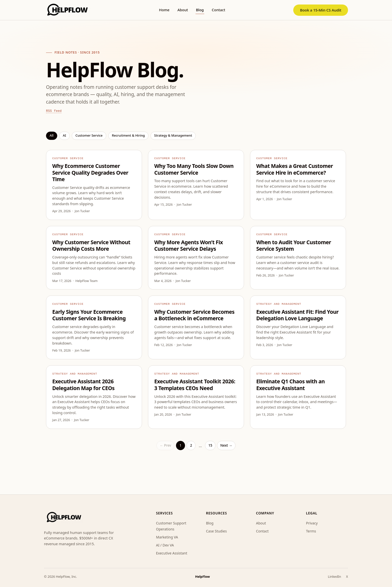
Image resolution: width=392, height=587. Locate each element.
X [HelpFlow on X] (347, 576)
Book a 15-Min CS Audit (321, 10)
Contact (218, 10)
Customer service (89, 135)
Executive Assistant (172, 553)
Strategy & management (173, 135)
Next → (226, 445)
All (52, 135)
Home (164, 10)
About (183, 10)
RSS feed (54, 111)
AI (64, 135)
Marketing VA (167, 537)
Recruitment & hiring (128, 135)
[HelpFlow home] (67, 10)
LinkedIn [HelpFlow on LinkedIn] (334, 576)
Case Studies (216, 531)
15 (210, 445)
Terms (311, 531)
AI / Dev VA (165, 545)
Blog (200, 10)
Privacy (312, 523)
